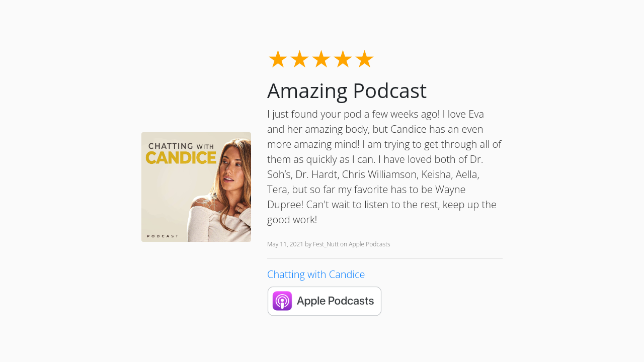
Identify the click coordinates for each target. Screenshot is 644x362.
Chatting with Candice (316, 274)
